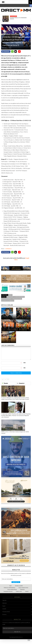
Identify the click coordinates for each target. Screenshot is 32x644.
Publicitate (22, 589)
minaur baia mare (17, 299)
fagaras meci (10, 297)
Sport (10, 295)
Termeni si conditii (19, 586)
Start (10, 586)
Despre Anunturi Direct (23, 588)
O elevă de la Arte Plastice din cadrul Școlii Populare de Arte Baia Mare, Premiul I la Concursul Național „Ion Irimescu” (16, 416)
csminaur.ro (8, 249)
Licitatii (4, 609)
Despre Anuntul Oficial (12, 589)
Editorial (4, 603)
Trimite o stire (19, 591)
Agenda (4, 600)
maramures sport (20, 297)
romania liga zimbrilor (8, 301)
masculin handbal (7, 299)
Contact (27, 591)
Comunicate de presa (8, 591)
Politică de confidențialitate (9, 588)
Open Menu (3, 2)
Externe (4, 614)
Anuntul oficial (6, 612)
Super (4, 606)
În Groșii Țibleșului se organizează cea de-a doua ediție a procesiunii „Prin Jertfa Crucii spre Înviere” (15, 399)
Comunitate (13, 16)
